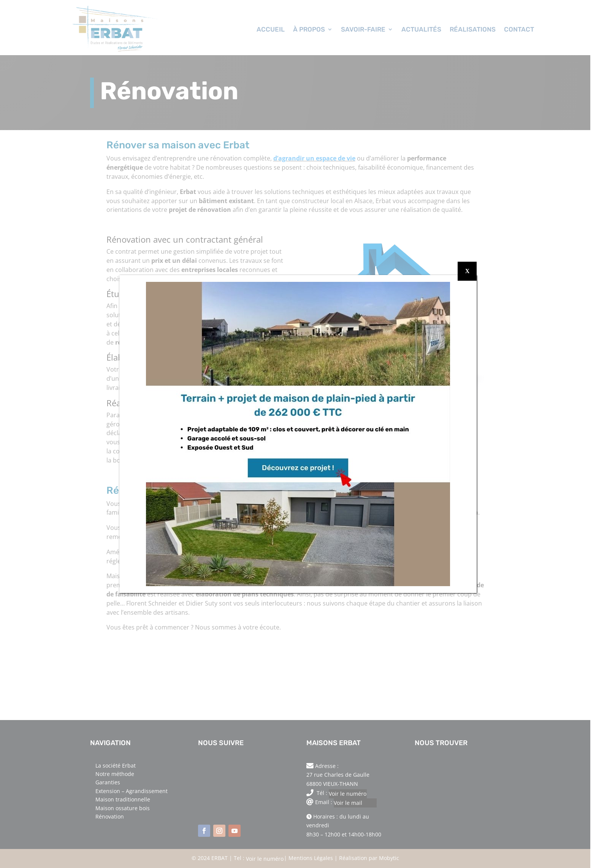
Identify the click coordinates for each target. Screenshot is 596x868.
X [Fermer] (468, 271)
